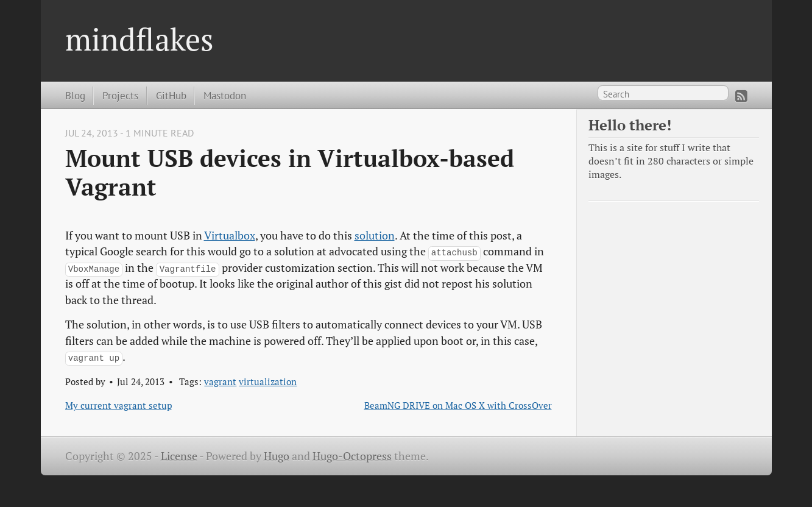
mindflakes (139, 39)
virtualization (268, 381)
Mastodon (225, 95)
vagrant (220, 381)
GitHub (171, 95)
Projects (120, 95)
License (179, 456)
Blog (75, 95)
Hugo (277, 456)
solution (375, 236)
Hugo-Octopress (352, 456)
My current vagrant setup (118, 405)
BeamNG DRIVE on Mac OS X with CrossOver (458, 405)
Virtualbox (230, 236)
